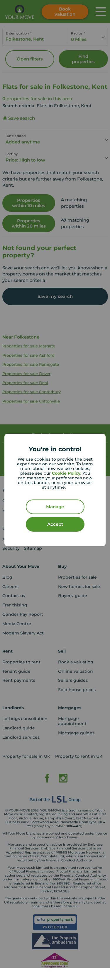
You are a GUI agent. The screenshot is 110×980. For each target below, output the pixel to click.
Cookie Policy (66, 473)
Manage (55, 507)
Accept (55, 524)
